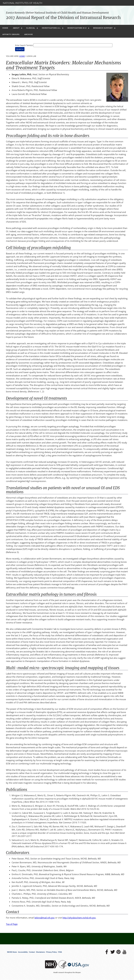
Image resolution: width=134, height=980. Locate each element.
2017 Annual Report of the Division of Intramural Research (63, 18)
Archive (29, 34)
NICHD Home (12, 952)
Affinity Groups (11, 34)
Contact (32, 952)
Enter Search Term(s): (24, 45)
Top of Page (12, 924)
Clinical (31, 28)
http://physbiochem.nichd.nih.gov (79, 918)
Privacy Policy (52, 952)
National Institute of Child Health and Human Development (57, 13)
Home (5, 28)
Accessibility (23, 952)
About (16, 28)
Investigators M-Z (77, 28)
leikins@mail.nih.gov (45, 918)
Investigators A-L (51, 28)
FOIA (60, 952)
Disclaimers (41, 952)
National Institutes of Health (23, 3)
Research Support (103, 28)
